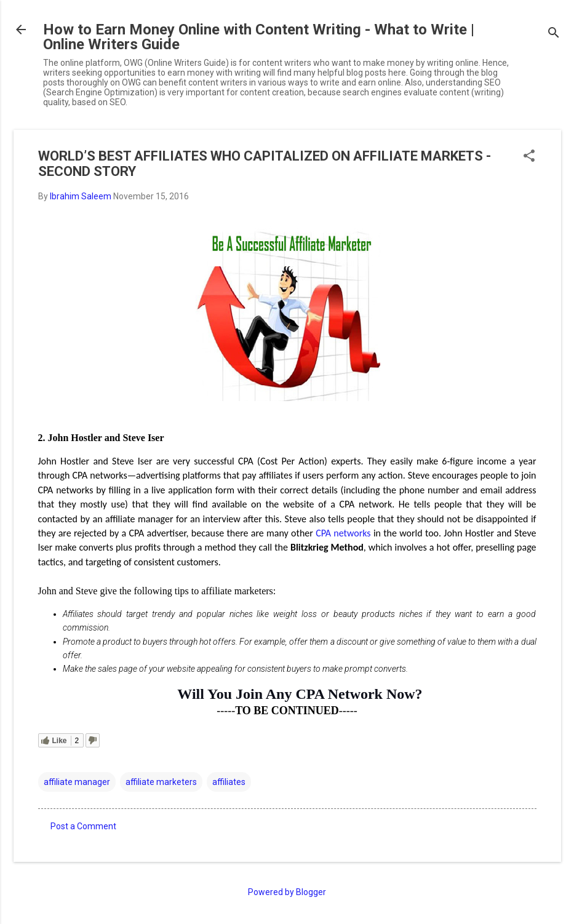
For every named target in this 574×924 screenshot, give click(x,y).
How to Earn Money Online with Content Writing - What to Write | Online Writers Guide (259, 37)
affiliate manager (77, 782)
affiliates (229, 782)
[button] (529, 157)
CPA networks (343, 533)
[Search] (554, 34)
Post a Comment (83, 826)
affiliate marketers (161, 782)
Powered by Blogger (287, 892)
